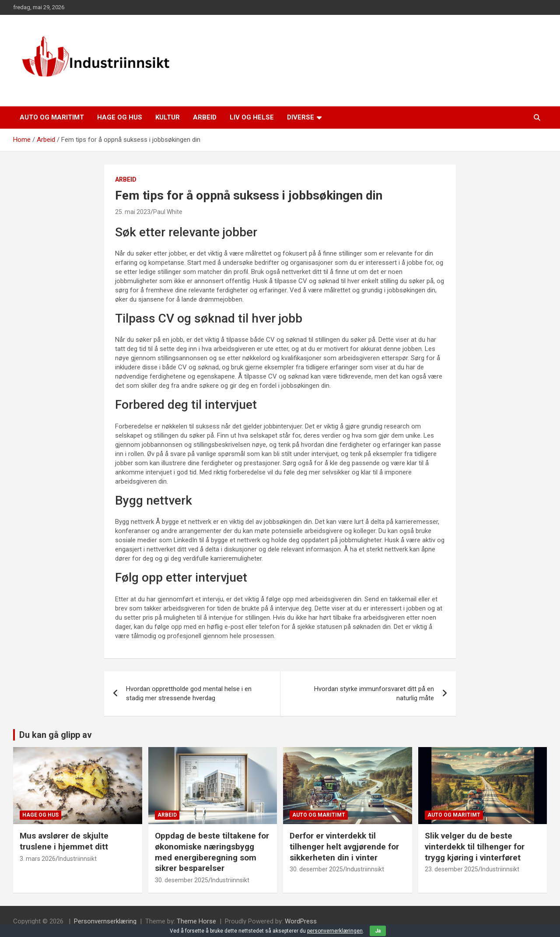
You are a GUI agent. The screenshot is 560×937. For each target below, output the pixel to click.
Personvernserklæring (105, 921)
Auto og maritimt (52, 117)
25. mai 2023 (133, 212)
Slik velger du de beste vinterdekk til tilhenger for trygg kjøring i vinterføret (475, 846)
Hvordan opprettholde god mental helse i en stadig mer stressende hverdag (189, 693)
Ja (378, 931)
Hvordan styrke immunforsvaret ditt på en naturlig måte (374, 693)
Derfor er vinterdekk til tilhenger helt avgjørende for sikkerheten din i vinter (344, 846)
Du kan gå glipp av (56, 735)
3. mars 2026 (38, 859)
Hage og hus (120, 117)
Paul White (168, 212)
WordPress (301, 921)
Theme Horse (196, 921)
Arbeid (205, 117)
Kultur (168, 117)
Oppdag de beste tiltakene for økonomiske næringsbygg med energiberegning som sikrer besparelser (212, 852)
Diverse (301, 117)
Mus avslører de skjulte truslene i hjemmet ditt (64, 841)
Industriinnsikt (77, 859)
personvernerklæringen (335, 931)
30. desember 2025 (182, 880)
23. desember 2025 (451, 869)
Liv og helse (252, 117)
